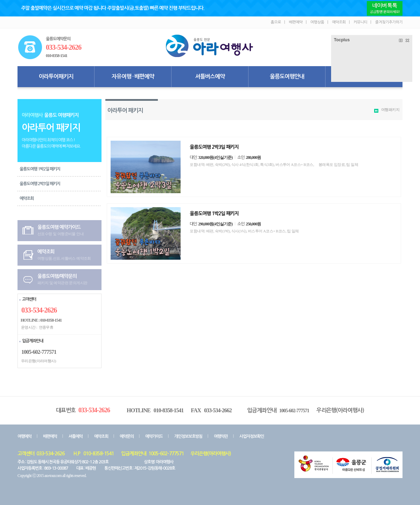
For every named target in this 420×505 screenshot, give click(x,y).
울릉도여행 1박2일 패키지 (40, 169)
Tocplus (342, 40)
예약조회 (27, 198)
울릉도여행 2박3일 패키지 (40, 184)
